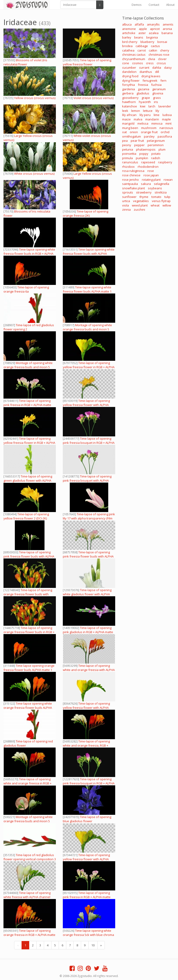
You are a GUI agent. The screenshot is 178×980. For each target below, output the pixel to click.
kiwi (143, 106)
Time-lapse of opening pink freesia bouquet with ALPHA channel (87, 480)
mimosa (157, 123)
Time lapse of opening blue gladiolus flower (87, 819)
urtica (126, 201)
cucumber (129, 68)
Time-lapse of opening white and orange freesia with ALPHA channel (89, 670)
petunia (128, 149)
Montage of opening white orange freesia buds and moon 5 (28, 365)
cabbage (142, 46)
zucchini (139, 210)
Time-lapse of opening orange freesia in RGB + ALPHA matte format (29, 935)
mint (168, 123)
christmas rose (159, 55)
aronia (167, 29)
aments (168, 24)
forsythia (129, 85)
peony (127, 145)
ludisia (167, 115)
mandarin (152, 119)
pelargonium (156, 141)
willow (167, 205)
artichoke (129, 33)
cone (126, 63)
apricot (155, 29)
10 (93, 945)
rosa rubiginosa (133, 171)
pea (125, 141)
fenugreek (150, 81)
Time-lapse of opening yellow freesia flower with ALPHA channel (86, 405)
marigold (128, 123)
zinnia (126, 210)
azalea (154, 33)
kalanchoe (130, 106)
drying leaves (151, 76)
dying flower (131, 81)
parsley (149, 136)
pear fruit (137, 141)
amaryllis (153, 24)
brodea (127, 46)
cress (150, 63)
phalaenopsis (146, 149)
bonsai (162, 42)
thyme (144, 197)
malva (138, 119)
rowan (168, 180)
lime (157, 115)
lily (157, 111)
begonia (152, 37)
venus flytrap (161, 201)
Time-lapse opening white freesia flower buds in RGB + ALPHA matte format (29, 254)
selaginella (162, 184)
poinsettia (129, 154)
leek (125, 111)
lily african (129, 115)
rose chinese (131, 175)
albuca (127, 24)
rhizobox (128, 167)
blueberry (147, 42)
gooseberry (130, 98)
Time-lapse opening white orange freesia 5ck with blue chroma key (88, 935)
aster (142, 33)
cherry (165, 50)
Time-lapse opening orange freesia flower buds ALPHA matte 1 (29, 668)
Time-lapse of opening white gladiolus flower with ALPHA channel (87, 594)
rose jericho (130, 180)
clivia (152, 59)
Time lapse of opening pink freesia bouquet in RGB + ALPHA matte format (89, 443)
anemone (129, 29)
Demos (137, 5)
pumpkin (142, 158)
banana (167, 33)
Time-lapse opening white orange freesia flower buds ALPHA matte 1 (28, 708)
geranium (159, 89)
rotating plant (151, 180)
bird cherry (130, 42)
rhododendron (148, 167)
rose (151, 171)
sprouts (128, 192)
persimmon (156, 145)
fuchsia (156, 85)
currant (144, 68)
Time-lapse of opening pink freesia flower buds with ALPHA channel (29, 556)
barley (127, 37)
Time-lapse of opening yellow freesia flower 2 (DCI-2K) (26, 516)
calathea (128, 50)
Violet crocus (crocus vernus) (94, 98)
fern (163, 81)
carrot (142, 50)
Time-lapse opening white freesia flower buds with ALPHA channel (89, 254)
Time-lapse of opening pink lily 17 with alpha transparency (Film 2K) (89, 518)
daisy (168, 68)
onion (134, 132)
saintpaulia (130, 184)
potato (156, 154)
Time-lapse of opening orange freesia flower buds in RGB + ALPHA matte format (29, 632)
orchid (165, 132)
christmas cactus (134, 55)
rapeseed (148, 162)
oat (124, 132)
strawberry (144, 192)
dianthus (146, 72)
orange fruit (149, 132)
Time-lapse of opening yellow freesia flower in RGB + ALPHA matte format (89, 367)
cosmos (138, 63)
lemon (136, 111)
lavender (165, 106)
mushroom (149, 128)
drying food (130, 76)
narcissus (166, 128)
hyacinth (145, 102)
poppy (144, 154)
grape (146, 98)
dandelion (129, 72)
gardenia (129, 89)
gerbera (128, 93)
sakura (146, 184)
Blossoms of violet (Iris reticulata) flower (25, 62)
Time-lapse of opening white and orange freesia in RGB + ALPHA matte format (27, 783)
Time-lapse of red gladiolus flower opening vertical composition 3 (30, 857)
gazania (144, 89)
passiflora (165, 136)
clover (162, 59)
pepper (139, 145)
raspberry (165, 162)
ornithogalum (132, 136)
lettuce (148, 111)
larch (152, 106)
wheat (155, 205)
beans (139, 37)
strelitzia (161, 192)
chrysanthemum (134, 59)
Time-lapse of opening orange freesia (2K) (86, 213)
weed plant (140, 205)
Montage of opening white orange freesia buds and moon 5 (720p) (87, 329)
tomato (156, 197)
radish (156, 158)
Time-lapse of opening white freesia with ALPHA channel (27, 895)
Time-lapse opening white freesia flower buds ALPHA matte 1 (87, 289)
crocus (161, 63)
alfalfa (139, 24)
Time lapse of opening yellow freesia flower (87, 62)
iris (156, 102)
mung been (130, 128)
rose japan (151, 175)
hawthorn (129, 102)
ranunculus (130, 162)
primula (127, 158)
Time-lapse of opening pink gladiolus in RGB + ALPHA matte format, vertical (88, 632)
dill (157, 72)
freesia (143, 85)
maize (126, 119)
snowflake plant (133, 188)
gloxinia (158, 93)
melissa (143, 123)
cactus (155, 46)
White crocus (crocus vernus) (34, 174)
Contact (154, 5)
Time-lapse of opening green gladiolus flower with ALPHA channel (28, 480)
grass (157, 98)
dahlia (157, 68)
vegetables (141, 201)
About (170, 5)
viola (126, 205)
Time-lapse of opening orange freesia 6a (26, 289)
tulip (167, 197)
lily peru (145, 115)
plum (162, 149)
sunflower (129, 197)
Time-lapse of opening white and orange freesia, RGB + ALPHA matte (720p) (86, 745)
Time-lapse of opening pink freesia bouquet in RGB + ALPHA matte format (89, 783)
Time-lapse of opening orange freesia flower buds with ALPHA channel (28, 594)
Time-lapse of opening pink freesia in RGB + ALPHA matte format (27, 405)
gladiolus (143, 93)
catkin (153, 50)
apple (143, 29)
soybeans (155, 188)
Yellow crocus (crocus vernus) (35, 98)
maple (166, 119)
